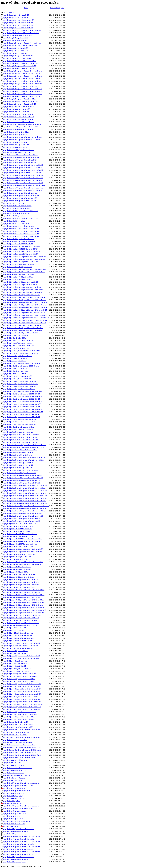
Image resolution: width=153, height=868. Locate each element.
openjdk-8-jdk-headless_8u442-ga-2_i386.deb (18, 267)
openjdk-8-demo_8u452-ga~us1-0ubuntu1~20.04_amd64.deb (23, 137)
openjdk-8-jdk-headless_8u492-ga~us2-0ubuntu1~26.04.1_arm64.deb (25, 320)
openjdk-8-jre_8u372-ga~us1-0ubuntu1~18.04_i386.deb (21, 646)
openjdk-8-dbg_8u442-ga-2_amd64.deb (16, 38)
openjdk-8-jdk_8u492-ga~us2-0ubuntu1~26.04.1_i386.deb (22, 417)
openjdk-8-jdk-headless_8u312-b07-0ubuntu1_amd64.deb (22, 252)
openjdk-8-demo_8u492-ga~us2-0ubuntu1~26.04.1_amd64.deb (23, 183)
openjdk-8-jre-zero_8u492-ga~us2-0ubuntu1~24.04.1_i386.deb (23, 597)
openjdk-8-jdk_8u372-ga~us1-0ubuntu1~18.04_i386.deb (21, 353)
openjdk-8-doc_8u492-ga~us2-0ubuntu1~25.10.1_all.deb (21, 234)
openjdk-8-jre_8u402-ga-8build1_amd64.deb (17, 648)
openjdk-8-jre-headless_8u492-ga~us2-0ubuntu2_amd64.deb (22, 513)
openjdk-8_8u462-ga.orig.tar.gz (13, 819)
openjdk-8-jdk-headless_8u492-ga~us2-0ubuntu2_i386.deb (22, 333)
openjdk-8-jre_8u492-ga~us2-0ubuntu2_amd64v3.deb (20, 714)
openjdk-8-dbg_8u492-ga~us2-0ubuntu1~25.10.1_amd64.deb (23, 81)
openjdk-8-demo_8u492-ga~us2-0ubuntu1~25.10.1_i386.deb (22, 180)
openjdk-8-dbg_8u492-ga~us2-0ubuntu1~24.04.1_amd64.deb (23, 76)
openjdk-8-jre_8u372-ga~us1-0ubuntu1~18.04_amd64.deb (22, 643)
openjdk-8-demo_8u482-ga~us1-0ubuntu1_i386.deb (20, 163)
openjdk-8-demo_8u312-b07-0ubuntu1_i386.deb (19, 122)
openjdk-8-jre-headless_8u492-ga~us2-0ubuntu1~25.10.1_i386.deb (24, 501)
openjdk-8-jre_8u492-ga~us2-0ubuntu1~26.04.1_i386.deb (22, 709)
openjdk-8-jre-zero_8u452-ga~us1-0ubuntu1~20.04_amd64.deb (23, 562)
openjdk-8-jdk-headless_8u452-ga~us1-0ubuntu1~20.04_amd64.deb (25, 269)
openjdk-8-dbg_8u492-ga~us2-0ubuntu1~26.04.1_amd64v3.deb (23, 91)
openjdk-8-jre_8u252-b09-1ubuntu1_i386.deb (18, 636)
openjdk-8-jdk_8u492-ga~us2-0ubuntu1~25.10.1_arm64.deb (22, 404)
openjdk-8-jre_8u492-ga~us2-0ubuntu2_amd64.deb (20, 712)
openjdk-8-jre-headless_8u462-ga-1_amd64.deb (18, 463)
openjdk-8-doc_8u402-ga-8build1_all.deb (16, 213)
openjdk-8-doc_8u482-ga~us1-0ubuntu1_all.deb (18, 226)
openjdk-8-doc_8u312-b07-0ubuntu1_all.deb (17, 208)
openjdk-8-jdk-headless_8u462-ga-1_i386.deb (18, 280)
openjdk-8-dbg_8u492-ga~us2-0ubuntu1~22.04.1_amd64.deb (23, 71)
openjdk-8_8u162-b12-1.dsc (12, 763)
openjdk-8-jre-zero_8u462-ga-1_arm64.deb (17, 569)
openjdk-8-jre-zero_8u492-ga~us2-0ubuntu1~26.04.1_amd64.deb (24, 608)
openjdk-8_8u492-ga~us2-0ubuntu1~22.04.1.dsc (19, 839)
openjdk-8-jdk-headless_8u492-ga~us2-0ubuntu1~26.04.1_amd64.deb (25, 315)
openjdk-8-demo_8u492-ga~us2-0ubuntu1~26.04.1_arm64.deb (23, 188)
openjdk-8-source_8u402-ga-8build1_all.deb (17, 732)
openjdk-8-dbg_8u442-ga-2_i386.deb (15, 40)
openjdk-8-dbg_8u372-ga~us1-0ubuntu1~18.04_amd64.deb (22, 30)
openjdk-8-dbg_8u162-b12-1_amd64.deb (16, 15)
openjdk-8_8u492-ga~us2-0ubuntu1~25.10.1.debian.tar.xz (22, 847)
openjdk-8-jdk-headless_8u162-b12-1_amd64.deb (19, 241)
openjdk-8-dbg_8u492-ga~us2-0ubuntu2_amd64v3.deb (21, 101)
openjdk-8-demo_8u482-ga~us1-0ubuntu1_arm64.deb (20, 160)
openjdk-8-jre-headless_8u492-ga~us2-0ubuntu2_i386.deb (22, 521)
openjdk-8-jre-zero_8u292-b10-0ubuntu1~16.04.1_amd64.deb (23, 539)
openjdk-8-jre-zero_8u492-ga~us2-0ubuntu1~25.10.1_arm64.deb (24, 602)
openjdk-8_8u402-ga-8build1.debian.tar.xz (17, 791)
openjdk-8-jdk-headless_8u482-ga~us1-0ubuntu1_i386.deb (22, 295)
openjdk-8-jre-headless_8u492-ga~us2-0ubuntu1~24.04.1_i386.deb (24, 493)
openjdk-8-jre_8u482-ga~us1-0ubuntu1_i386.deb (19, 681)
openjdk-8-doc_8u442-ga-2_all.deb (14, 216)
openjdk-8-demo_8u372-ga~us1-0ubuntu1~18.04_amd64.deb (23, 124)
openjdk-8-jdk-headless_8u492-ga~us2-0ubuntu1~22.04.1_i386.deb (25, 300)
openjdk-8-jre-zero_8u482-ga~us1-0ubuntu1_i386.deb (20, 587)
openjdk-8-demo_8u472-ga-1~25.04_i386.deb (18, 152)
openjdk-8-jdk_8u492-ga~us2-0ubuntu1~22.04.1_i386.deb (22, 394)
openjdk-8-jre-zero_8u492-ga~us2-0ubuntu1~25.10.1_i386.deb (23, 605)
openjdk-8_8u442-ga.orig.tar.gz (13, 803)
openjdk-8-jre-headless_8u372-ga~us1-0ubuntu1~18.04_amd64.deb (25, 445)
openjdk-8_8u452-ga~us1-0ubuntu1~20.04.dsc (18, 808)
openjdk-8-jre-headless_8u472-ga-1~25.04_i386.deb (20, 473)
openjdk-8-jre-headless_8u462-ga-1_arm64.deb (18, 465)
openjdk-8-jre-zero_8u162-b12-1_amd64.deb (18, 529)
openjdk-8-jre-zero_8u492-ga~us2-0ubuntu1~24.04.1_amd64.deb (24, 595)
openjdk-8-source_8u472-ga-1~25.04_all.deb (18, 742)
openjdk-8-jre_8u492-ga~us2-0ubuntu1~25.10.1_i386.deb (22, 699)
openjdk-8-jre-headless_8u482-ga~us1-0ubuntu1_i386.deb (22, 483)
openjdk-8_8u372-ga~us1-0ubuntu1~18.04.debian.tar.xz (21, 783)
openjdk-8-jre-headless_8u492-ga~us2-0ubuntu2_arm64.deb (22, 519)
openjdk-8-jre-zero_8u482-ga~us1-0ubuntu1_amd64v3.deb (22, 582)
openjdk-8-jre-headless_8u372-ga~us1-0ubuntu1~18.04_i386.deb (24, 447)
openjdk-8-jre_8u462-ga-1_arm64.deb (15, 664)
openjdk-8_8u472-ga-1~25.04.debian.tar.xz (17, 821)
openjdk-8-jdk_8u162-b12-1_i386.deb (15, 338)
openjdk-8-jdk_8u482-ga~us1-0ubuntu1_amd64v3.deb (20, 384)
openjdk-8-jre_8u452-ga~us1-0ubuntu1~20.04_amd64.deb (22, 656)
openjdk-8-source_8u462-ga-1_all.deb (15, 740)
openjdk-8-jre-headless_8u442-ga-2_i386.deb (18, 455)
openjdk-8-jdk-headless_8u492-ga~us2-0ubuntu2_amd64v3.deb (23, 328)
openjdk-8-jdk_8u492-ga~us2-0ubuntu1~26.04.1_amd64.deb (22, 409)
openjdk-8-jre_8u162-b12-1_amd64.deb (16, 628)
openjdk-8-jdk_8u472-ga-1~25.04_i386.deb (17, 379)
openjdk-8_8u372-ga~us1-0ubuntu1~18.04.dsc (18, 786)
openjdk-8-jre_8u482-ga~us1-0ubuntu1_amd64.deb (20, 674)
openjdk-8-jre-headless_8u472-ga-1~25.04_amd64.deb (21, 470)
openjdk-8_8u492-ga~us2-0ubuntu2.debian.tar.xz (19, 857)
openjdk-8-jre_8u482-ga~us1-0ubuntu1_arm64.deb (19, 679)
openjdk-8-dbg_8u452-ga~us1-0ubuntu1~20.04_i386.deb (21, 46)
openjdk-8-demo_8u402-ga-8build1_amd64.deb (18, 129)
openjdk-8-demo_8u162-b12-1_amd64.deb (17, 109)
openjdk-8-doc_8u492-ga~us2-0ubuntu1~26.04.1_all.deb (21, 236)
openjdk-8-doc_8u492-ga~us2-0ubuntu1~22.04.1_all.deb (21, 229)
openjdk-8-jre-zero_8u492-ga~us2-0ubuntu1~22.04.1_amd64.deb (24, 590)
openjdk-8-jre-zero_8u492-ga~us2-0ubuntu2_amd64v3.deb (22, 620)
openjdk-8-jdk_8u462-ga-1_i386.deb (15, 374)
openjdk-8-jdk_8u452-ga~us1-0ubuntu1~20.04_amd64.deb (22, 363)
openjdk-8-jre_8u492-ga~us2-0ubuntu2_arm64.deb (19, 717)
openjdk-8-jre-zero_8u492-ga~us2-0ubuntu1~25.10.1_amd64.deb (24, 600)
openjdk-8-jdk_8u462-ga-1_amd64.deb (16, 369)
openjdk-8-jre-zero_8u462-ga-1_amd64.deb (17, 567)
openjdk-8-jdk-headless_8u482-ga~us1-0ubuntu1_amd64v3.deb (23, 290)
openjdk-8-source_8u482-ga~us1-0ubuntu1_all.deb (19, 745)
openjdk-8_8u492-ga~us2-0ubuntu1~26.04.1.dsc (19, 854)
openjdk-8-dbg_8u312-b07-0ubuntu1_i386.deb (18, 28)
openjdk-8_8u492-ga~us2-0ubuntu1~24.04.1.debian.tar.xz (22, 842)
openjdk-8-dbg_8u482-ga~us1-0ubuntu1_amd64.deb (20, 61)
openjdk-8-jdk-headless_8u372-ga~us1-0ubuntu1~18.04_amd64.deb (25, 257)
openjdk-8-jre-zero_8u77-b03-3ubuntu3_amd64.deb (20, 524)
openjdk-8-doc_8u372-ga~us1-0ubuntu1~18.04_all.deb (21, 211)
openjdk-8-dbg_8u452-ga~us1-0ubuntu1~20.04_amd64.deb (22, 43)
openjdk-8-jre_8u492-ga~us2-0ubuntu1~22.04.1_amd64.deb (22, 684)
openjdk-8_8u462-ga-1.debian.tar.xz (15, 814)
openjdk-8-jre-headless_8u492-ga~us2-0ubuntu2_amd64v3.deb (23, 516)
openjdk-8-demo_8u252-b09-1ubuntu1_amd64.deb (19, 114)
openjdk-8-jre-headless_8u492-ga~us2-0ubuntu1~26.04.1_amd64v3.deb (26, 506)
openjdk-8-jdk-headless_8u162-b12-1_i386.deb (18, 244)
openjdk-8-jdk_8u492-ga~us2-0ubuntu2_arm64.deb (20, 424)
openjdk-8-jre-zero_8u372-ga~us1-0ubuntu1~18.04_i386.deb (23, 552)
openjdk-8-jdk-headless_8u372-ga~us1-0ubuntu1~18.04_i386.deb (24, 259)
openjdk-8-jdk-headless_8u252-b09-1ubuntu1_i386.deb (21, 249)
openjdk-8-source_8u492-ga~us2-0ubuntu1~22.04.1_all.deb (22, 747)
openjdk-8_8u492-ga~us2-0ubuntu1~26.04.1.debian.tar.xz (22, 852)
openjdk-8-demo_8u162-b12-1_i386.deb (16, 112)
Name (26, 8)
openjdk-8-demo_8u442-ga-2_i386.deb (16, 135)
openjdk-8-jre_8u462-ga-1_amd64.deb (15, 661)
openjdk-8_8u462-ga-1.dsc (12, 816)
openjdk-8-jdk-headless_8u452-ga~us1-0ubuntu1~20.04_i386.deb (24, 272)
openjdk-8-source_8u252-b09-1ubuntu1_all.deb (18, 725)
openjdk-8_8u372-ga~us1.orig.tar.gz (15, 788)
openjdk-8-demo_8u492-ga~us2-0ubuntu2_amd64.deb (20, 193)
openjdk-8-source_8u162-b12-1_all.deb (16, 722)
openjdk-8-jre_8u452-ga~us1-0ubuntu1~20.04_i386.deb (21, 658)
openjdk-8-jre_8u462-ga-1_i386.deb (15, 666)
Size (63, 8)
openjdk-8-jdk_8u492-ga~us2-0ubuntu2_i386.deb (19, 427)
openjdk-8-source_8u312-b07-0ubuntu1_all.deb (18, 727)
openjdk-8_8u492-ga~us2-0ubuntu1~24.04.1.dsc (19, 844)
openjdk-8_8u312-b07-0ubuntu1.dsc (15, 778)
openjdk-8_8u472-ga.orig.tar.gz (13, 826)
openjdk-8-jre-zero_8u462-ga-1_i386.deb (16, 572)
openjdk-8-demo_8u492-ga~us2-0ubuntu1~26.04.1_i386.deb (22, 190)
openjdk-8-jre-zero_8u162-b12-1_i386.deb (17, 531)
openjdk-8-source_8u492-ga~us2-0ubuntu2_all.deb (19, 758)
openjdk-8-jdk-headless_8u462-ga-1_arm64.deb (18, 277)
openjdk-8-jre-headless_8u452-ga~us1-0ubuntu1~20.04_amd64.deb (25, 458)
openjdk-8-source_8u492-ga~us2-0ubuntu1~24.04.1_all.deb (22, 750)
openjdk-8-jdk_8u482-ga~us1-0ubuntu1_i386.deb (19, 389)
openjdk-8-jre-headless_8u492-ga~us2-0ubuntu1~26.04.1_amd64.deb (25, 503)
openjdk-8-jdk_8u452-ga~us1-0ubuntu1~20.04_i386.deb (21, 366)
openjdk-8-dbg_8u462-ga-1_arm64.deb (16, 51)
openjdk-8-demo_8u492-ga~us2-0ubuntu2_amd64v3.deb (21, 196)
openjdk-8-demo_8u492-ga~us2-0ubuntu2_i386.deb (20, 201)
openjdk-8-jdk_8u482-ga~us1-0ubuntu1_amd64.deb (20, 381)
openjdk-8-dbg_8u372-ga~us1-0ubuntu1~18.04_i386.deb (21, 33)
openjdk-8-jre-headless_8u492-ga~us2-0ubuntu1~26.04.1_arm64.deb (25, 508)
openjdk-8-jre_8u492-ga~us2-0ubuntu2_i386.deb (19, 719)
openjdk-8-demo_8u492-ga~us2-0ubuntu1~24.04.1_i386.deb (22, 173)
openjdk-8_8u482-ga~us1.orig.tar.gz (15, 834)
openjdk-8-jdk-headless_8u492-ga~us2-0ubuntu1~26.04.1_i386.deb (25, 323)
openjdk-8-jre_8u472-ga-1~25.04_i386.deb (17, 671)
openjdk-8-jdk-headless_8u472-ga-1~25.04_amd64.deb (21, 282)
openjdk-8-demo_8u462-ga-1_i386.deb (16, 147)
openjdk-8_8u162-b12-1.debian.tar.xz (15, 760)
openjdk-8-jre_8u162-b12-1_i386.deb (15, 630)
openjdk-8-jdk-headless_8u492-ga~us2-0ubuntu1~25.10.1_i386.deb (25, 313)
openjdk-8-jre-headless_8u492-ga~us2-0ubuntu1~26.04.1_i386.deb (24, 511)
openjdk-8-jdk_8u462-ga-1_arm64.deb (16, 371)
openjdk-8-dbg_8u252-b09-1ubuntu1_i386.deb (18, 23)
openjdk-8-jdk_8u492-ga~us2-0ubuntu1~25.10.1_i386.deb (22, 407)
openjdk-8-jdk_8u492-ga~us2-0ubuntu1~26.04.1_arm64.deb (22, 414)
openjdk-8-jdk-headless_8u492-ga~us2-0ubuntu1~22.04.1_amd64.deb (25, 297)
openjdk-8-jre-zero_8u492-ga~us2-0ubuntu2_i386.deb (20, 625)
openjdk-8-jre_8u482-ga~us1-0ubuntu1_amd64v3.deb (20, 676)
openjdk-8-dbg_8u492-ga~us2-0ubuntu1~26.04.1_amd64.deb (23, 89)
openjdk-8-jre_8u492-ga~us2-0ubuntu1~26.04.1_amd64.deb (22, 702)
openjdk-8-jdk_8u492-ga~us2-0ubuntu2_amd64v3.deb (20, 422)
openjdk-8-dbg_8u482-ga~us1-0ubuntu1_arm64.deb (20, 66)
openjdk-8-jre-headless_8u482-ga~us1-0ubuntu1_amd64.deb (22, 475)
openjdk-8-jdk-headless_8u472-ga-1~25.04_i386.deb (20, 285)
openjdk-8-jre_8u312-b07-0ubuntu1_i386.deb (18, 641)
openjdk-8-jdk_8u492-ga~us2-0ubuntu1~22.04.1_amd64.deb (22, 391)
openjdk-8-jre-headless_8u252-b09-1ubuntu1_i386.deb (21, 437)
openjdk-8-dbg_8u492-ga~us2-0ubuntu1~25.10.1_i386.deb (22, 86)
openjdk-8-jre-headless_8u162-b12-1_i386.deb (18, 432)
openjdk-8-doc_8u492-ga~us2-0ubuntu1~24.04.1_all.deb (21, 231)
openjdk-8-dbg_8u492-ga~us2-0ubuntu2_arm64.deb (20, 104)
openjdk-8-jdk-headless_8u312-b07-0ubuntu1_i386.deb (21, 254)
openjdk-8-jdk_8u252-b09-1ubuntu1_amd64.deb (19, 341)
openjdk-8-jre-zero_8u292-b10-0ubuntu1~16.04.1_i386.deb (22, 541)
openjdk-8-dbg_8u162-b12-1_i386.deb (16, 18)
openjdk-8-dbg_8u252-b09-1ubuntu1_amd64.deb (19, 20)
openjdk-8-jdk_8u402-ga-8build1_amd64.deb (18, 356)
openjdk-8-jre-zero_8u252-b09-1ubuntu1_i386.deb (19, 536)
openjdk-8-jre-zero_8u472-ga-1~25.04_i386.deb (19, 577)
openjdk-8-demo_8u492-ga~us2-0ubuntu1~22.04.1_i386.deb (22, 168)
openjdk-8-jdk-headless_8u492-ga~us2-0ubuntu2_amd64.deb (23, 325)
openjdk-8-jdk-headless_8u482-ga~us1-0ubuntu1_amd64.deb (23, 287)
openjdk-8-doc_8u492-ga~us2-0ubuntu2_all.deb (18, 239)
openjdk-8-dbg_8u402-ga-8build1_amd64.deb (18, 35)
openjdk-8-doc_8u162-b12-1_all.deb (15, 203)
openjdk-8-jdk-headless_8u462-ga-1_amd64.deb (19, 274)
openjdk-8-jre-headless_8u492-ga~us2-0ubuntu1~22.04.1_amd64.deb (25, 485)
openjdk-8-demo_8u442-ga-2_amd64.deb (16, 132)
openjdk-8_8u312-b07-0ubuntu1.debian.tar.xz (18, 775)
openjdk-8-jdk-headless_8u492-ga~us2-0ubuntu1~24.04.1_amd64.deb (25, 302)
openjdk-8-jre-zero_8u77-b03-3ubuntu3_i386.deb (19, 526)
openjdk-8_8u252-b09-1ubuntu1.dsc (15, 770)
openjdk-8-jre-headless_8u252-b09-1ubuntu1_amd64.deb (21, 435)
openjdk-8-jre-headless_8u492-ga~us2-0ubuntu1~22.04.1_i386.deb (24, 488)
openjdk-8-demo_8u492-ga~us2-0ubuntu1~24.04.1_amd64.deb (23, 170)
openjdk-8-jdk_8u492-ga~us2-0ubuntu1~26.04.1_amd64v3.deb (23, 412)
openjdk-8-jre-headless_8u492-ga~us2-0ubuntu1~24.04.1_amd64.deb (25, 491)
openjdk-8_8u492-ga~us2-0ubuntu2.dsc (16, 859)
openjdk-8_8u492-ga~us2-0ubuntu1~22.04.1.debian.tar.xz (22, 836)
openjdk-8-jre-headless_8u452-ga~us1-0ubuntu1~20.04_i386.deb (24, 460)
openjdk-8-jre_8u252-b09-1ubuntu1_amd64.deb (18, 633)
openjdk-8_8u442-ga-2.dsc (12, 801)
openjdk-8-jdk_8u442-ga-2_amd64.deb (16, 358)
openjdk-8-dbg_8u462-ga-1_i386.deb (15, 53)
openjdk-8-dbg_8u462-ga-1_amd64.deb (16, 48)
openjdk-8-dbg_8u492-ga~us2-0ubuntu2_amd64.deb (20, 99)
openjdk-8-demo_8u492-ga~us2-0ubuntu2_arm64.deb (20, 198)
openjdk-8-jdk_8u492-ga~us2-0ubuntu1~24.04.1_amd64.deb (22, 396)
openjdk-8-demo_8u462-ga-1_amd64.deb (16, 142)
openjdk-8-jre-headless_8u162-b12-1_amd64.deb (19, 430)
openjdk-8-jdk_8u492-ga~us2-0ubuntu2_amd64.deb (20, 419)
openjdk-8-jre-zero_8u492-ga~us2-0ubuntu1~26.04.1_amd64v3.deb (25, 610)
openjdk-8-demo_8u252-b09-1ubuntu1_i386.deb (19, 117)
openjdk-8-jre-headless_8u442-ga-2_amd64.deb (18, 452)
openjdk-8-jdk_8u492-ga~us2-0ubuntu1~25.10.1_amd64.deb (22, 402)
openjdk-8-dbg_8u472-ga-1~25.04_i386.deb (17, 58)
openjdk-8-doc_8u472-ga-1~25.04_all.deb (17, 224)
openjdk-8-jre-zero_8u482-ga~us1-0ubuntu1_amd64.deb (21, 580)
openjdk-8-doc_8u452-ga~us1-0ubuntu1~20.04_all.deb (21, 218)
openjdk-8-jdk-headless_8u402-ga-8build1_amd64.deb (21, 262)
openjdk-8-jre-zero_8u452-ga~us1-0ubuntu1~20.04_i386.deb (23, 564)
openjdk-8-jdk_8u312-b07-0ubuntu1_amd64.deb (19, 346)
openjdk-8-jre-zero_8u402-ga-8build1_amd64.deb (19, 554)
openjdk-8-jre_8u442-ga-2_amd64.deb (15, 651)
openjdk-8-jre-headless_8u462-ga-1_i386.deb (18, 468)
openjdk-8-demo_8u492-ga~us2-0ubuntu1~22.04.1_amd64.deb (23, 165)
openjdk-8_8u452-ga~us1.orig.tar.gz (15, 811)
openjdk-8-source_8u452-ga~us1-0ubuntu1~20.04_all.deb (22, 737)
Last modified (55, 8)
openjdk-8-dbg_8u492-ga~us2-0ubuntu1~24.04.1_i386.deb (22, 79)
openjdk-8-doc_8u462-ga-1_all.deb (14, 221)
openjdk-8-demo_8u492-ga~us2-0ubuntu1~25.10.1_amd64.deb (23, 175)
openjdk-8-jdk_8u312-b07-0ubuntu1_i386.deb (18, 348)
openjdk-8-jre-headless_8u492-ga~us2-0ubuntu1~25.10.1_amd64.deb (25, 496)
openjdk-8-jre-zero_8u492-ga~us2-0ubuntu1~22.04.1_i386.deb (23, 592)
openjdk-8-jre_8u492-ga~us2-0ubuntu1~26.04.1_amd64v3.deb (23, 704)
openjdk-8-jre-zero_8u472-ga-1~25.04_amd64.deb (19, 575)
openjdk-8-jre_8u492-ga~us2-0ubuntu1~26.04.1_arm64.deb (22, 707)
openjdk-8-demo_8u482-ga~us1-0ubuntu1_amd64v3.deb (21, 157)
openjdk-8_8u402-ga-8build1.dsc (14, 793)
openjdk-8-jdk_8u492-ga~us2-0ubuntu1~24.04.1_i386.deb (22, 399)
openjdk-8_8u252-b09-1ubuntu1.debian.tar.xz (18, 768)
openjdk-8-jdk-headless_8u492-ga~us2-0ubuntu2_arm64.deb (22, 330)
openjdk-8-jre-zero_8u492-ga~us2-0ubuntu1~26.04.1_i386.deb (23, 615)
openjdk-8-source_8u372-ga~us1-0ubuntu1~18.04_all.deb (22, 730)
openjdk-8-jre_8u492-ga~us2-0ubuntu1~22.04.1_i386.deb (22, 686)
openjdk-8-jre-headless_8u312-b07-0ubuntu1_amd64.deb (21, 440)
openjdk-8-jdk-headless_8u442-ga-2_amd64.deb (19, 264)
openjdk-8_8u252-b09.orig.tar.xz (14, 773)
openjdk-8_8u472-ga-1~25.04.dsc (14, 824)
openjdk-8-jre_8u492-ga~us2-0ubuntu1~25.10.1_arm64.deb (22, 697)
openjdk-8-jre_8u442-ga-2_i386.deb (15, 653)
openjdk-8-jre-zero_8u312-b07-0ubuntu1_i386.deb (19, 547)
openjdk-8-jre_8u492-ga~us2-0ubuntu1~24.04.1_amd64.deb (22, 689)
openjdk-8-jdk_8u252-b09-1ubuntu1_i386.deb (18, 343)
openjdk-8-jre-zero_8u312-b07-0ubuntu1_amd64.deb (20, 544)
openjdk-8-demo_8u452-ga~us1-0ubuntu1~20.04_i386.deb (22, 140)
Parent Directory (9, 12)
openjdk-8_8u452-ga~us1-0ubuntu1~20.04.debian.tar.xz (21, 806)
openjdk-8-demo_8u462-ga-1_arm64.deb (16, 145)
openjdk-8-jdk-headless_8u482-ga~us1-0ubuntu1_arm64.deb (22, 292)
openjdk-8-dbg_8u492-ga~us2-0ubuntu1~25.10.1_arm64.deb (23, 84)
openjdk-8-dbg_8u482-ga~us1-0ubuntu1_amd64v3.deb (21, 63)
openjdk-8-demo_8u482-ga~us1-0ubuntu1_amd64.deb (20, 155)
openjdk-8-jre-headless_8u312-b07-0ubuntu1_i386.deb (21, 442)
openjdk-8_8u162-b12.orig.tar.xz (14, 765)
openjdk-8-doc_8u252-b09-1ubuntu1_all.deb (17, 206)
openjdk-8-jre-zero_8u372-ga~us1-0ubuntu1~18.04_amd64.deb (23, 549)
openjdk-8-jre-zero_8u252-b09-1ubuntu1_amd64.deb (20, 534)
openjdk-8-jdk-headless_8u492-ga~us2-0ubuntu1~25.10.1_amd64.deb (25, 307)
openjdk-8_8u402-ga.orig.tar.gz (13, 796)
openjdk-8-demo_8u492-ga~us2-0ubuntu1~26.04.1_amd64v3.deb (24, 185)
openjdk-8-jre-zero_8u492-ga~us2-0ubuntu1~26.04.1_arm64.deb (24, 613)
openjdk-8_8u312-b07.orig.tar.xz (14, 781)
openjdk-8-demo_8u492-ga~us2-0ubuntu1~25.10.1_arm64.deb (23, 178)
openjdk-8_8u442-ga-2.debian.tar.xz (15, 798)
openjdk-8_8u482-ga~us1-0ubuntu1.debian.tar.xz (19, 829)
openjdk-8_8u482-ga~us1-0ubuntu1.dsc (16, 831)
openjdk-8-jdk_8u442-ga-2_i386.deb (15, 361)
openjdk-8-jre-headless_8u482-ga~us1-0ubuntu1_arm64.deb (22, 480)
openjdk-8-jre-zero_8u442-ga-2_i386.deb (16, 559)
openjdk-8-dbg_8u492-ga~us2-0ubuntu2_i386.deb (19, 107)
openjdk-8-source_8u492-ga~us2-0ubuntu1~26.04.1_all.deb (22, 755)
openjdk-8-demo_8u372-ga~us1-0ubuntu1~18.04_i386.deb (22, 127)
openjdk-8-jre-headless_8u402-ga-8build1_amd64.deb (20, 450)
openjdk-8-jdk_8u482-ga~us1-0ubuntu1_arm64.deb (20, 386)
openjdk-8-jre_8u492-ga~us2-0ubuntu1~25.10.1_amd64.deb (22, 694)
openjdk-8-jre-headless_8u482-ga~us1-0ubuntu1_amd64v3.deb (23, 478)
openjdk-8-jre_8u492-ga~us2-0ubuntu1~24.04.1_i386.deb (22, 691)
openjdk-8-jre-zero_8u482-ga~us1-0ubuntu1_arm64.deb (21, 585)
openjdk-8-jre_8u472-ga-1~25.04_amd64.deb (18, 669)
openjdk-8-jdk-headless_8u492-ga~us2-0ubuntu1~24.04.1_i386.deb (25, 305)
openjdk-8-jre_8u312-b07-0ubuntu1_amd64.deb (18, 638)
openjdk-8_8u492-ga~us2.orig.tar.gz (15, 862)
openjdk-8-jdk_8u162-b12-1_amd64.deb (16, 335)
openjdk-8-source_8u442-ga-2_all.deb (15, 735)
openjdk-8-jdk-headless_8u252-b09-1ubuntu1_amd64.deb (22, 246)
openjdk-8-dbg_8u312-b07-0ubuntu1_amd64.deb (19, 25)
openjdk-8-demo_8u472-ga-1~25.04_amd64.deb (19, 150)
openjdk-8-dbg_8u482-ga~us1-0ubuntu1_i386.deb (19, 68)
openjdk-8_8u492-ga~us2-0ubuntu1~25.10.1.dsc (19, 849)
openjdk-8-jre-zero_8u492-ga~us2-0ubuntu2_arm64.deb (21, 623)
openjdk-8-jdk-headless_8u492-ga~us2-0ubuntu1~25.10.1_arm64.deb (25, 310)
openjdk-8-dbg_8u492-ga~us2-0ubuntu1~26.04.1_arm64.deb (23, 94)
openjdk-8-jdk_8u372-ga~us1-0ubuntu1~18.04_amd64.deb (22, 351)
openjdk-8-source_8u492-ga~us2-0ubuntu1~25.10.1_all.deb (22, 753)
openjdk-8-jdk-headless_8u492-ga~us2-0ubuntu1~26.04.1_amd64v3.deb (26, 318)
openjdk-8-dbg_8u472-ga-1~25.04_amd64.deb (18, 56)
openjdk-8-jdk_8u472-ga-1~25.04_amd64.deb (18, 376)
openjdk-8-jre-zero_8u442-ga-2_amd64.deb (17, 557)
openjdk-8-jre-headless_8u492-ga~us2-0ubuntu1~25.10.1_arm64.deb (25, 498)
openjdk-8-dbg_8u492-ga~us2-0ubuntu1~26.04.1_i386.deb (22, 96)
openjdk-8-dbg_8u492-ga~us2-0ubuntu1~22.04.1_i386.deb (22, 74)
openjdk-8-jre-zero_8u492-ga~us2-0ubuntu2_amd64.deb (21, 618)
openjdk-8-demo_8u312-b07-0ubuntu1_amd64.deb (19, 119)
